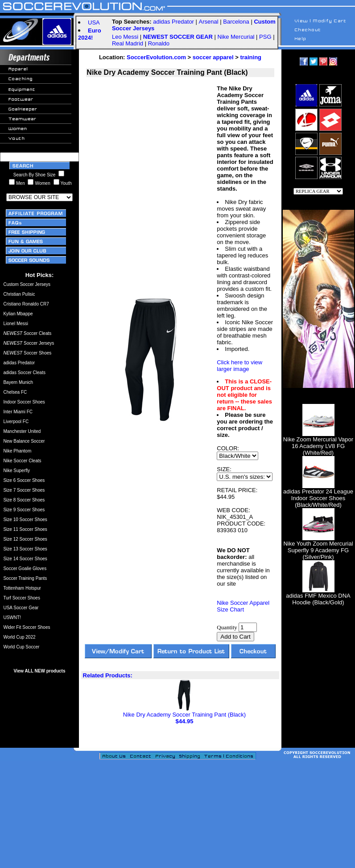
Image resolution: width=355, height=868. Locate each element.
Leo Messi (125, 37)
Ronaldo (159, 43)
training (251, 57)
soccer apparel (213, 57)
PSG (265, 37)
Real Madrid (128, 43)
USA (94, 22)
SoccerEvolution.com (156, 57)
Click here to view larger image (239, 366)
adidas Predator (173, 22)
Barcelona (236, 22)
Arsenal (209, 22)
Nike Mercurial (236, 37)
